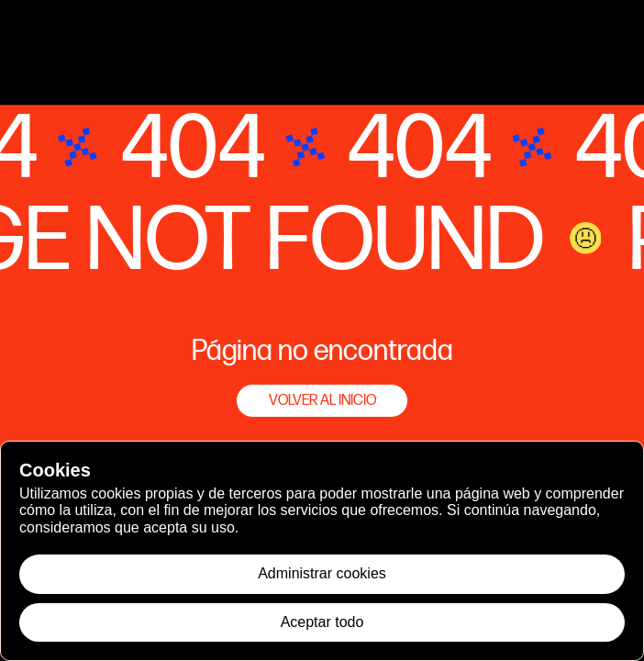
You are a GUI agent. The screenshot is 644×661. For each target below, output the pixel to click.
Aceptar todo (322, 622)
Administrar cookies (322, 573)
